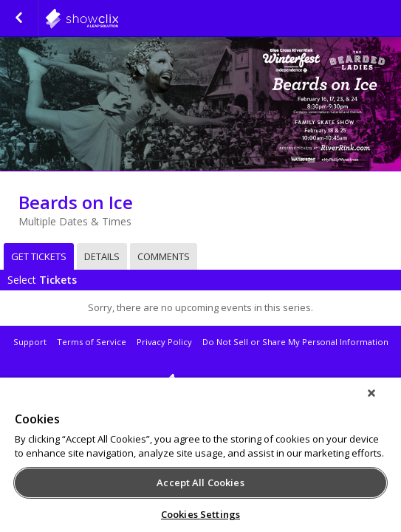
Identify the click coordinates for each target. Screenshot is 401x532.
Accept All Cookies (200, 482)
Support (30, 342)
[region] (200, 460)
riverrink (118, 18)
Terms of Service (92, 342)
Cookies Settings (200, 514)
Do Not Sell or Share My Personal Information (295, 342)
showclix (200, 383)
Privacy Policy (164, 342)
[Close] (382, 403)
